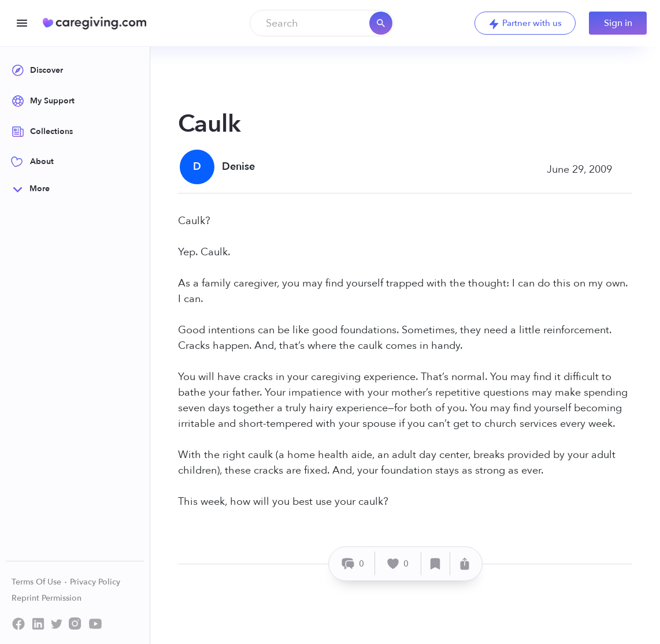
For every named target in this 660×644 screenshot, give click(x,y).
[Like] (398, 563)
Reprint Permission (47, 598)
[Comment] (353, 563)
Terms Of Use (40, 582)
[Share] (465, 563)
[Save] (436, 563)
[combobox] (322, 23)
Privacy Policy (95, 582)
